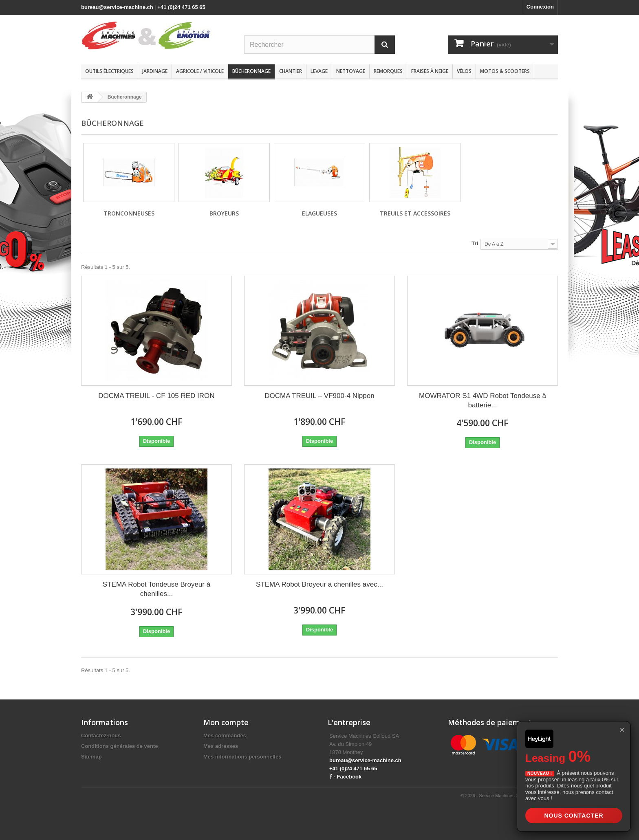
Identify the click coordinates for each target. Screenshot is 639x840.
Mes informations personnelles (242, 757)
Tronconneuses (129, 213)
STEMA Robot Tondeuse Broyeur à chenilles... (156, 589)
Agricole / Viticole (200, 71)
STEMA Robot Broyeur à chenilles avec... (319, 584)
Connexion (540, 7)
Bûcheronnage (251, 71)
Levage (319, 71)
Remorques (388, 71)
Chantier (291, 71)
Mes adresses (221, 746)
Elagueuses (319, 213)
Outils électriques (109, 71)
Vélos (464, 71)
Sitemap (91, 757)
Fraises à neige (430, 71)
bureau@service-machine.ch (117, 7)
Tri (475, 243)
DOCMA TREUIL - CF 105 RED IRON (156, 396)
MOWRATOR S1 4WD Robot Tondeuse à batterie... (483, 400)
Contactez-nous (101, 736)
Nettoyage (351, 71)
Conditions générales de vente (120, 746)
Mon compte (226, 722)
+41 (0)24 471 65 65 (181, 7)
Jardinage (155, 71)
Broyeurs (224, 213)
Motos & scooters (505, 71)
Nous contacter (574, 816)
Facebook (349, 777)
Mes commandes (225, 736)
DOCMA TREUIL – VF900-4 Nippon (319, 396)
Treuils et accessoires (415, 213)
